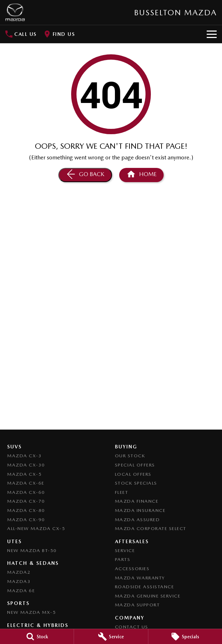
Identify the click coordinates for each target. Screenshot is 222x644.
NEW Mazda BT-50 (32, 550)
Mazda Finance (137, 501)
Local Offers (133, 474)
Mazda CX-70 (26, 501)
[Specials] (185, 637)
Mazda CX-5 (24, 474)
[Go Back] (85, 175)
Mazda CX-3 (24, 456)
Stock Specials (136, 483)
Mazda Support (138, 605)
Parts (123, 559)
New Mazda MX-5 (31, 612)
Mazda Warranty (140, 578)
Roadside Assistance (145, 587)
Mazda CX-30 (26, 465)
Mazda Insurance (140, 510)
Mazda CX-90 (26, 520)
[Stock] (37, 637)
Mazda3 (19, 581)
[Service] (111, 637)
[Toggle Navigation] (212, 34)
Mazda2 (19, 572)
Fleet (122, 492)
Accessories (132, 569)
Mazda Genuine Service (148, 596)
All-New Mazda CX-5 (36, 528)
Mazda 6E (21, 591)
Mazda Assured (138, 520)
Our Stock (130, 456)
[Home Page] (15, 12)
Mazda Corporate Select (151, 528)
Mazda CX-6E (26, 483)
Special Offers (135, 465)
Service (125, 550)
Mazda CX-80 (26, 510)
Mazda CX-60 (26, 492)
